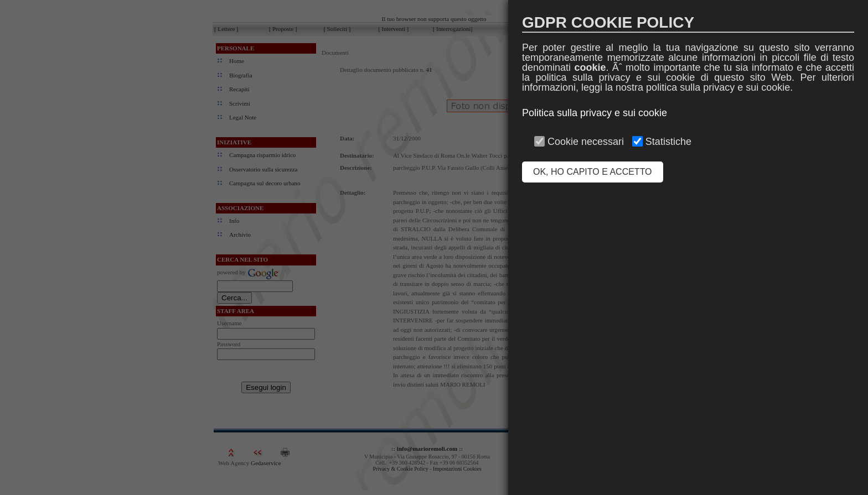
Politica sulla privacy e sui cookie (595, 113)
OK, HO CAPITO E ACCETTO (593, 172)
